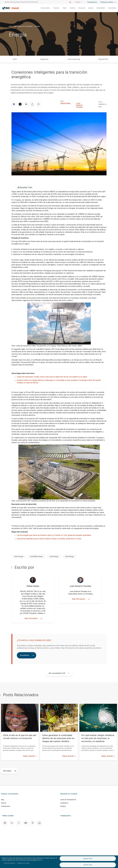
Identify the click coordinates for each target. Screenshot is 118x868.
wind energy (69, 556)
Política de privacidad (9, 863)
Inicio (11, 26)
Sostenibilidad (101, 8)
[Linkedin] (12, 823)
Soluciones (82, 8)
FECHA (100, 102)
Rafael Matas (66, 103)
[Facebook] (5, 823)
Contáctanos (64, 803)
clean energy (19, 556)
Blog (3, 800)
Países (65, 8)
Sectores (73, 8)
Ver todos (10, 771)
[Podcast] (33, 823)
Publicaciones (5, 806)
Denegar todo (88, 859)
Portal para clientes (108, 2)
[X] (19, 823)
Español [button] (78, 2)
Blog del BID (103, 59)
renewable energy (36, 556)
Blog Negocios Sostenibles (24, 26)
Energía (37, 26)
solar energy (54, 556)
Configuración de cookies (23, 863)
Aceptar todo (88, 865)
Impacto (91, 8)
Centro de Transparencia (68, 800)
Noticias (4, 803)
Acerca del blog (74, 59)
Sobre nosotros (45, 8)
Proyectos (56, 8)
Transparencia (92, 2)
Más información (33, 618)
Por (62, 101)
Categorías (44, 59)
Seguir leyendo (30, 756)
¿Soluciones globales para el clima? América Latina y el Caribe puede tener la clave (49, 539)
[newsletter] (39, 823)
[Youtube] (26, 823)
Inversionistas (112, 8)
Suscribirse (27, 655)
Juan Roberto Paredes (79, 105)
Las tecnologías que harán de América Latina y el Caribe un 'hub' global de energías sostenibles (54, 535)
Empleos (63, 806)
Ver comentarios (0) (57, 673)
